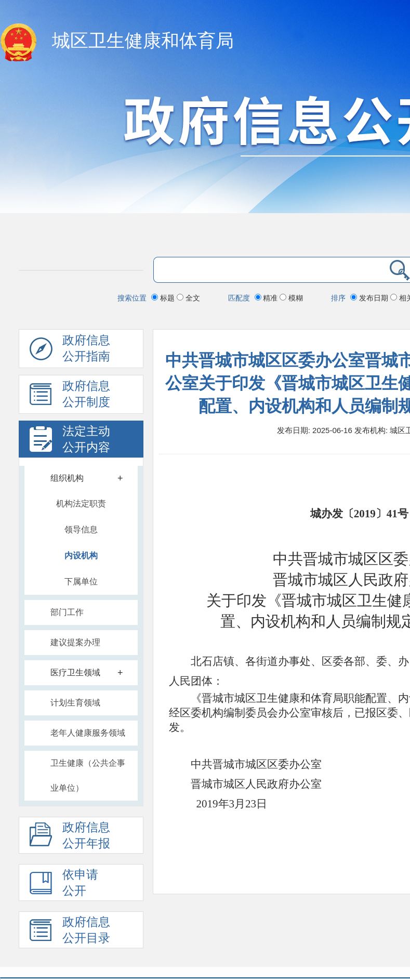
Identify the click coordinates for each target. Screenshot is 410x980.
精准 (267, 298)
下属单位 (81, 582)
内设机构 (81, 556)
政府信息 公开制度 (70, 397)
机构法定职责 (81, 504)
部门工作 (67, 612)
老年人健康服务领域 (88, 733)
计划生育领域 (75, 703)
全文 (188, 298)
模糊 (291, 298)
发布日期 (370, 298)
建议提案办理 (75, 642)
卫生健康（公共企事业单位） (88, 775)
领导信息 (81, 530)
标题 (164, 298)
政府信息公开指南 (70, 351)
